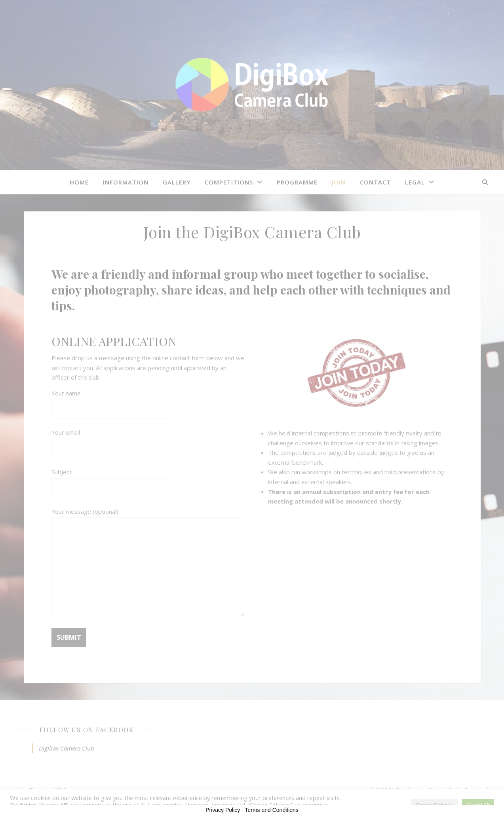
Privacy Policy (223, 810)
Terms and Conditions (271, 810)
